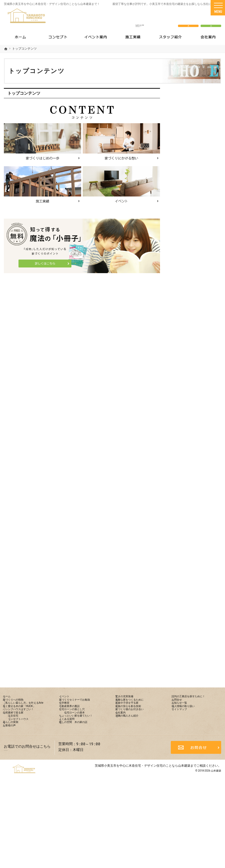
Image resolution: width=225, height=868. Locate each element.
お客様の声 (184, 316)
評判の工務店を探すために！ (195, 511)
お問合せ (182, 524)
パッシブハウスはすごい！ (197, 261)
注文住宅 (185, 283)
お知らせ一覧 (186, 535)
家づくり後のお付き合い (195, 475)
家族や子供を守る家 (191, 453)
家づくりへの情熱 (190, 219)
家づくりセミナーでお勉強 (197, 338)
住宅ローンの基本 (193, 382)
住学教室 (182, 349)
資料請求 (211, 19)
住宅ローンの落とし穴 (193, 371)
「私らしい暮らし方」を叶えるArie (197, 232)
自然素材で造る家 (190, 272)
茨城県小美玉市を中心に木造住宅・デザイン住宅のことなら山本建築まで (146, 843)
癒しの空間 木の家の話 (195, 420)
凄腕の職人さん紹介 (191, 497)
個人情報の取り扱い (191, 546)
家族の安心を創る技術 (193, 464)
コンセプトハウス (193, 294)
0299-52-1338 (140, 19)
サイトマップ (186, 557)
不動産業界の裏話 (190, 360)
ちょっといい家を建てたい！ (195, 396)
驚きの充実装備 (188, 431)
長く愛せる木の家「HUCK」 (190, 248)
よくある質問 (186, 409)
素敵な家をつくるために (195, 442)
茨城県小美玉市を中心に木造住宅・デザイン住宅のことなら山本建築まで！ (52, 4)
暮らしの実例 (186, 305)
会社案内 (182, 486)
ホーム (181, 208)
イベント (182, 327)
